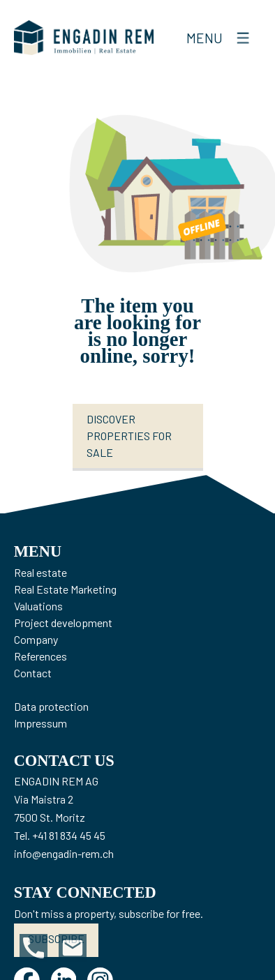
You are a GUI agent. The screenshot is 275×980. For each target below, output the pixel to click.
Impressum (40, 723)
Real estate (40, 572)
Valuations (38, 606)
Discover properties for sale (129, 436)
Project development (63, 623)
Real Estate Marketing (65, 589)
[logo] (84, 38)
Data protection (51, 706)
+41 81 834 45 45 (69, 835)
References (40, 656)
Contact (33, 673)
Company (36, 639)
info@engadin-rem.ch (64, 853)
